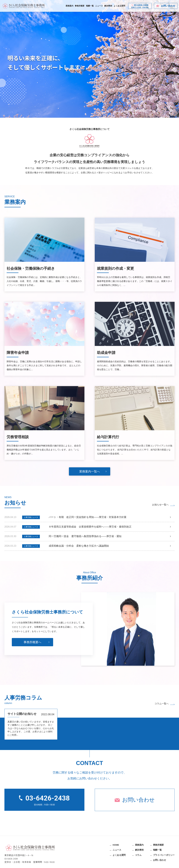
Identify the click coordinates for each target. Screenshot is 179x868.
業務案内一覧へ (90, 471)
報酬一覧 (90, 6)
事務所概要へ (32, 654)
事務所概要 (80, 6)
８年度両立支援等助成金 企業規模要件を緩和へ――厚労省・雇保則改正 (90, 527)
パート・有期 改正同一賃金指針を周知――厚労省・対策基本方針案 (88, 517)
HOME (116, 845)
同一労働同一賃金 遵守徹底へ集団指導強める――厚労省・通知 (85, 536)
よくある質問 (119, 6)
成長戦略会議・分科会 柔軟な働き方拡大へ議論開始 (79, 546)
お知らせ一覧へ (160, 505)
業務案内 (70, 6)
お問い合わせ (138, 800)
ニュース (99, 6)
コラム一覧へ (162, 704)
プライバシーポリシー (164, 855)
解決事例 (108, 6)
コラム (138, 855)
